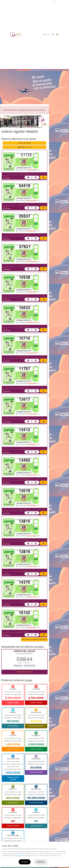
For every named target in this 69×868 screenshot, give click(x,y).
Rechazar (41, 862)
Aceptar (25, 862)
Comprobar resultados (25, 672)
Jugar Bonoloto (13, 803)
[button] (4, 124)
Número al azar (25, 147)
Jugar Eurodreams (36, 772)
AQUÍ (59, 856)
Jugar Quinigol (13, 726)
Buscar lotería (25, 143)
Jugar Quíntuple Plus (36, 726)
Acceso (47, 35)
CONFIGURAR (19, 856)
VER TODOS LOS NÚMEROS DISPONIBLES (34, 639)
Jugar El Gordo (13, 703)
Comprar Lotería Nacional (13, 778)
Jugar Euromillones (36, 803)
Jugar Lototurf (13, 749)
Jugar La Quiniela (36, 703)
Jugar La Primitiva (36, 749)
